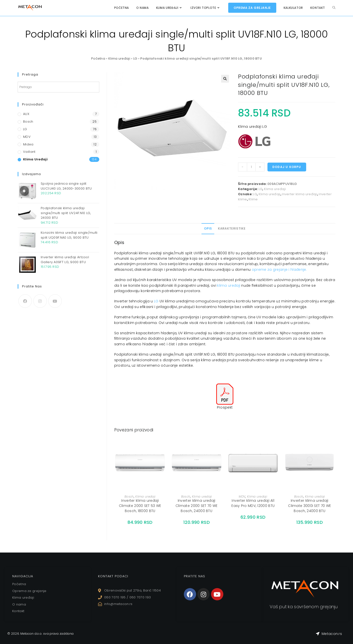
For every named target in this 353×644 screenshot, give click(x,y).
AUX (26, 114)
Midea (28, 144)
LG (135, 58)
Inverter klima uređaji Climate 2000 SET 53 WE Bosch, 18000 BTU (140, 506)
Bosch (129, 496)
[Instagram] (40, 301)
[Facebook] (25, 301)
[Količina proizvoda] (251, 167)
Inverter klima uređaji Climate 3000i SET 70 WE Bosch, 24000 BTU (309, 506)
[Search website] (334, 8)
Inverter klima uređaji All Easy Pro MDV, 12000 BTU (253, 503)
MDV (242, 496)
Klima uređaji (119, 58)
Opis (208, 228)
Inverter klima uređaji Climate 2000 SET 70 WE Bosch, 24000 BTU (197, 506)
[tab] (208, 229)
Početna (98, 58)
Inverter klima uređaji (300, 194)
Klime (253, 199)
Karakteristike (232, 228)
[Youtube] (55, 301)
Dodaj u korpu (287, 167)
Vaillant (29, 152)
